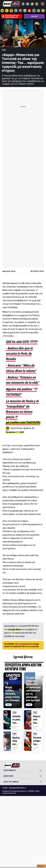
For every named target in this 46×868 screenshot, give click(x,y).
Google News (15, 629)
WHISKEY (31, 791)
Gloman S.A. (24, 791)
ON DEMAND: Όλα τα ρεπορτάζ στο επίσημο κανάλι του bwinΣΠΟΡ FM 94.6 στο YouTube (22, 645)
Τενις (4, 50)
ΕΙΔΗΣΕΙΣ (34, 16)
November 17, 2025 (15, 432)
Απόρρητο (41, 866)
